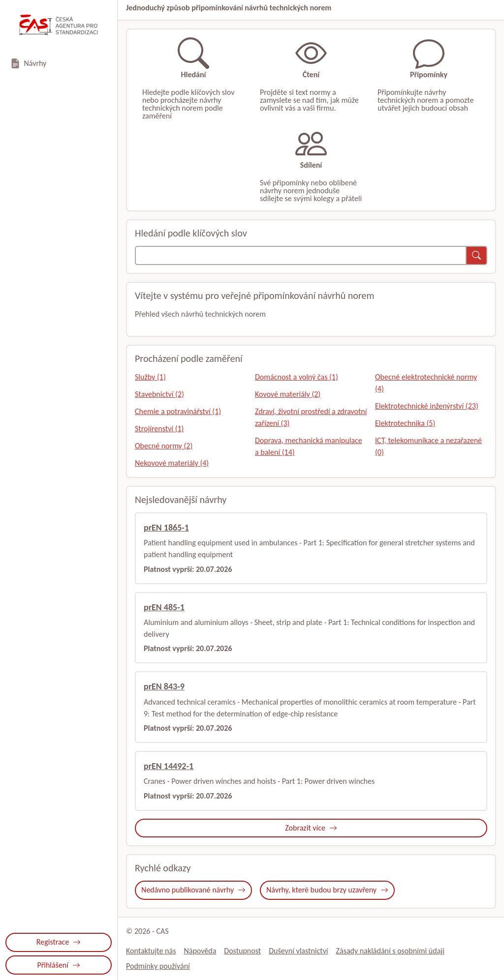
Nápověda (200, 951)
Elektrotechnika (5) (405, 423)
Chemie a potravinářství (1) (178, 411)
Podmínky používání (158, 966)
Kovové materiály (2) (288, 394)
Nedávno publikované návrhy (193, 890)
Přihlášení (58, 965)
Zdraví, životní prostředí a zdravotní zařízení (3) (311, 417)
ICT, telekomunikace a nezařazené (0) (428, 446)
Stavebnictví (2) (159, 394)
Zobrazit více (311, 828)
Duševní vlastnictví (298, 951)
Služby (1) (150, 377)
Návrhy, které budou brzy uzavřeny (327, 890)
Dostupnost (242, 951)
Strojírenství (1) (159, 429)
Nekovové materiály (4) (172, 463)
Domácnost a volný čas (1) (297, 377)
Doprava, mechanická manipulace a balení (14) (309, 446)
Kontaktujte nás (151, 951)
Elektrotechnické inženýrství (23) (427, 406)
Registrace (59, 942)
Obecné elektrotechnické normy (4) (426, 383)
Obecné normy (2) (164, 446)
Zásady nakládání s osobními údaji (390, 951)
